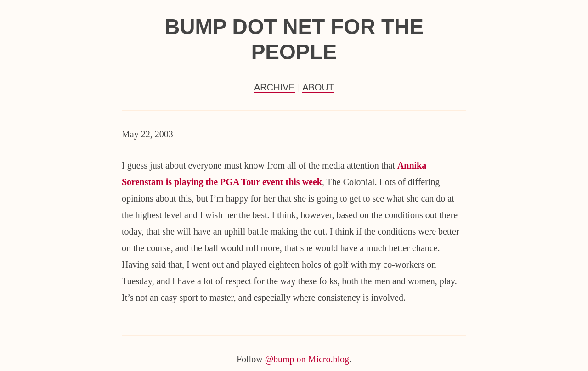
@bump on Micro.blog (307, 359)
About (318, 87)
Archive (274, 87)
